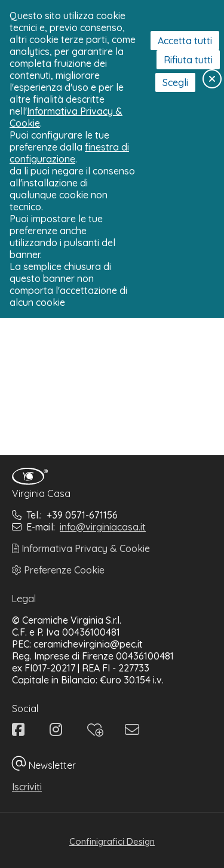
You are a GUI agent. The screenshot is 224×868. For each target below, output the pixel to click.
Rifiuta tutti (188, 60)
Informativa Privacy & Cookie (81, 548)
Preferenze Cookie (58, 570)
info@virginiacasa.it (103, 527)
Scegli (175, 82)
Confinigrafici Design (112, 841)
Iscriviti (27, 787)
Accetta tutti (185, 41)
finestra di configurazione (69, 153)
